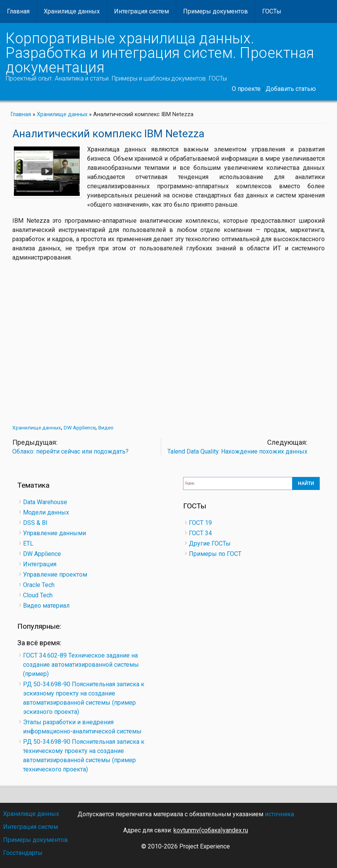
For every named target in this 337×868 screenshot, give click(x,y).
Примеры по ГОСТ (215, 554)
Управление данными (55, 533)
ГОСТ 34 (200, 533)
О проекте (246, 89)
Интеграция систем (141, 11)
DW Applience (80, 427)
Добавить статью (291, 89)
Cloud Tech (38, 595)
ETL (28, 543)
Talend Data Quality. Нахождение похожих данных (237, 451)
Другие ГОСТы (210, 543)
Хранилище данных (72, 11)
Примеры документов (216, 11)
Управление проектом (55, 575)
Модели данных (46, 512)
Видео (106, 427)
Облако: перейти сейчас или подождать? (70, 451)
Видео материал (46, 606)
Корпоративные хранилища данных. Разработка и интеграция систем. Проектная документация (160, 53)
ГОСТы (272, 11)
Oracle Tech (39, 585)
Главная (18, 11)
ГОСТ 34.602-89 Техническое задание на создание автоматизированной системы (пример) (81, 665)
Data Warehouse (45, 502)
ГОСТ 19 (200, 523)
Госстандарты (23, 853)
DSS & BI (35, 523)
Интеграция (40, 564)
